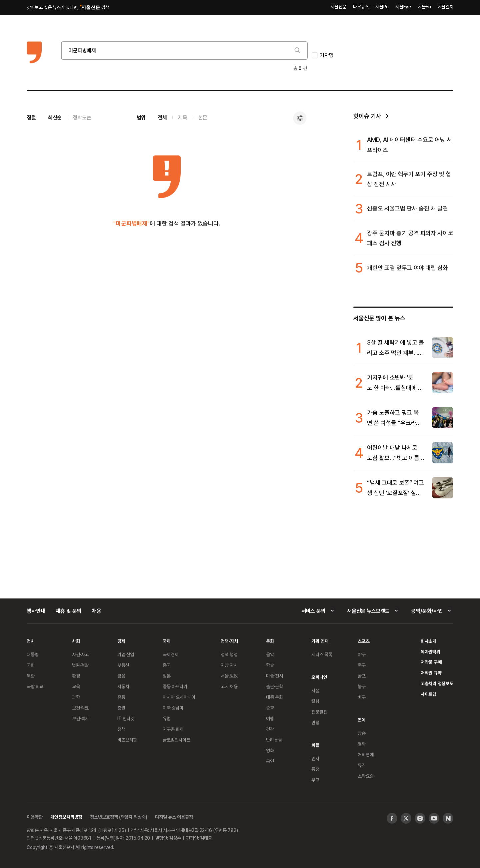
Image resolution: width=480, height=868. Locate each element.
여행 (270, 718)
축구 (362, 665)
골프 (362, 676)
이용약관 (34, 817)
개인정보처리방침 (66, 817)
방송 (362, 733)
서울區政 (229, 676)
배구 (362, 697)
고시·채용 (229, 686)
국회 (31, 665)
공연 (270, 761)
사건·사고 (80, 654)
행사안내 (36, 611)
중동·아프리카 (175, 686)
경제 (121, 641)
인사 (315, 758)
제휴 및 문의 (68, 611)
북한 (31, 676)
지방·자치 (229, 665)
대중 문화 (274, 697)
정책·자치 (229, 641)
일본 (167, 676)
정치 (31, 641)
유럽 (167, 718)
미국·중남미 (173, 708)
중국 (167, 665)
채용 (97, 611)
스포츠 (364, 641)
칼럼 (315, 701)
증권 (121, 708)
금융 (121, 676)
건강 (270, 729)
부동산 (123, 665)
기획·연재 (320, 641)
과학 (76, 697)
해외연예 (365, 754)
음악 (270, 654)
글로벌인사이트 (176, 740)
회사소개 (428, 641)
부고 (315, 780)
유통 (121, 697)
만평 (315, 722)
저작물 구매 (431, 662)
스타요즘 (365, 776)
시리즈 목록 (322, 654)
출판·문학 (274, 686)
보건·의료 (80, 708)
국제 (167, 641)
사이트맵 (428, 694)
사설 (315, 690)
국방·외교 (35, 686)
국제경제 (170, 654)
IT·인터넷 (126, 718)
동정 (315, 769)
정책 (121, 729)
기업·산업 (126, 654)
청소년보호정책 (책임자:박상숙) (118, 817)
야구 (362, 654)
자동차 (123, 686)
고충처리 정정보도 (437, 683)
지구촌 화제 (173, 729)
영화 (270, 750)
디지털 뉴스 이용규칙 (174, 817)
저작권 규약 (431, 673)
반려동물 (274, 740)
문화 (270, 641)
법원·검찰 (80, 665)
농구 (362, 686)
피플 (315, 745)
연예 (362, 720)
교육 (76, 686)
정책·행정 (229, 654)
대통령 (33, 654)
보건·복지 (80, 718)
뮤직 (362, 765)
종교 (270, 708)
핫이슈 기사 (367, 116)
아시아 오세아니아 (179, 697)
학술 (270, 665)
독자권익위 (430, 652)
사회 (76, 641)
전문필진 (319, 712)
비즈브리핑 (127, 740)
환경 (76, 676)
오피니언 (319, 677)
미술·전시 (274, 676)
